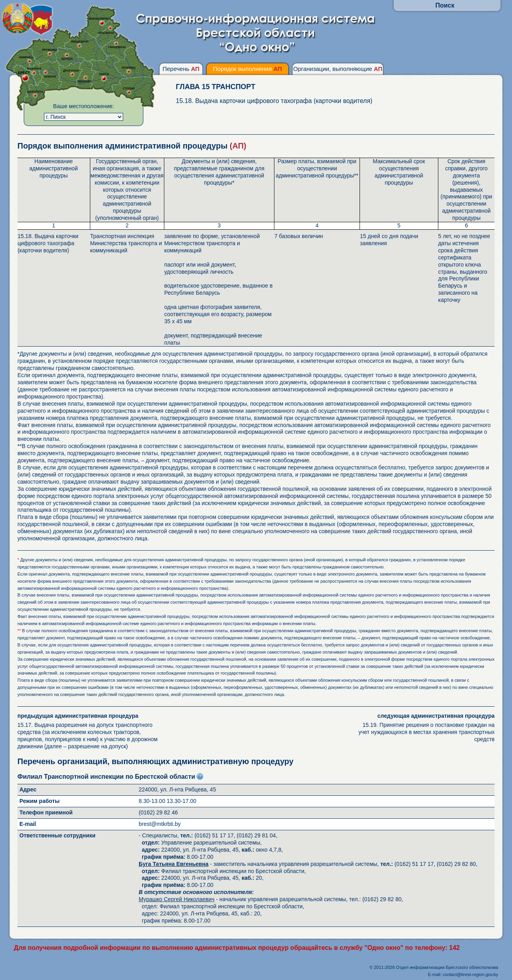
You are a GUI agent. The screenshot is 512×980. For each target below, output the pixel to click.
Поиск (445, 5)
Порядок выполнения (247, 69)
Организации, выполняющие (338, 69)
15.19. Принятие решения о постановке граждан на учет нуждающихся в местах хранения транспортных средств (423, 727)
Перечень (181, 69)
